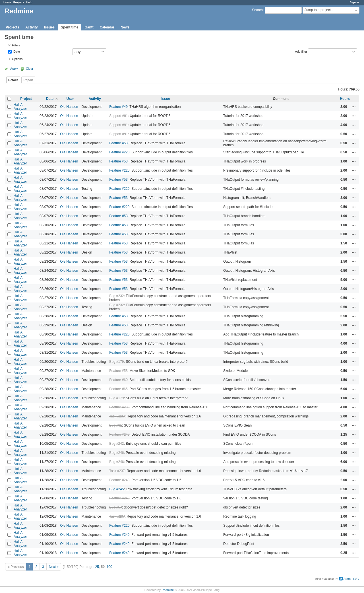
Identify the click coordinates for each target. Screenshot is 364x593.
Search (257, 10)
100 (109, 567)
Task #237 (117, 416)
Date (16, 51)
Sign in (354, 2)
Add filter (301, 51)
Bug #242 (116, 444)
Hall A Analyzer (20, 107)
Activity (31, 27)
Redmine (168, 590)
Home (7, 2)
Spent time (70, 27)
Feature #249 (119, 535)
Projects (19, 2)
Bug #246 (116, 453)
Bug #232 (116, 296)
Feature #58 (118, 371)
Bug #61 (116, 425)
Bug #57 (116, 507)
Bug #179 (116, 362)
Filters (16, 45)
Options (17, 59)
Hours (345, 99)
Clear (30, 69)
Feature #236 (119, 407)
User (70, 99)
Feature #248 (119, 480)
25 (97, 567)
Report (28, 80)
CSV (356, 579)
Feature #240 (119, 435)
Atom (347, 579)
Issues (49, 27)
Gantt (89, 27)
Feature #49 (118, 107)
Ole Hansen (69, 107)
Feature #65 (118, 389)
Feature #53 (118, 143)
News (125, 27)
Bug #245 (116, 489)
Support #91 (118, 116)
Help (29, 2)
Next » (54, 567)
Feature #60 (118, 380)
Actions (354, 107)
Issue (166, 99)
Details (13, 80)
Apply (14, 69)
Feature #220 (119, 152)
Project (26, 99)
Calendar (107, 27)
